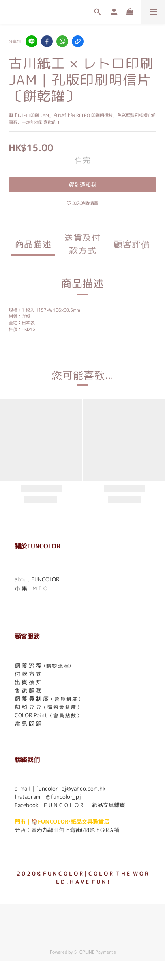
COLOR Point (31, 715)
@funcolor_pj (63, 797)
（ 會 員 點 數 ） (65, 716)
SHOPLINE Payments (95, 952)
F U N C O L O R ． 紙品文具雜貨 (84, 805)
